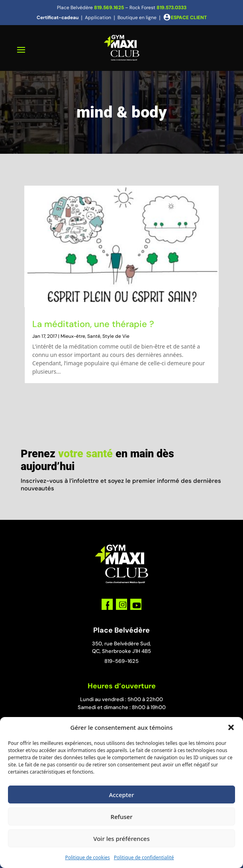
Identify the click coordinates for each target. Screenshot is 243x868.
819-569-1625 (121, 661)
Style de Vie (116, 336)
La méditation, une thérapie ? (93, 324)
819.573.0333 (171, 8)
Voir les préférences (121, 839)
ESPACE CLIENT (189, 18)
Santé (94, 336)
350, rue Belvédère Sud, (121, 644)
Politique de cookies (87, 857)
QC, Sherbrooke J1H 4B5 (121, 651)
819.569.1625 (109, 8)
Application (98, 18)
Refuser (121, 817)
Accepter (121, 795)
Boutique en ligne (137, 18)
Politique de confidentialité (144, 857)
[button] (231, 727)
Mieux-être (73, 336)
